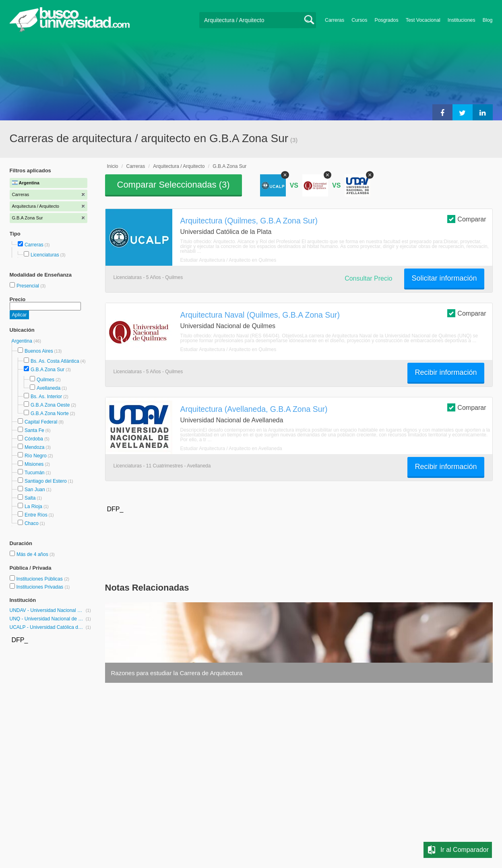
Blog (488, 20)
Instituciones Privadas (43, 587)
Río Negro (36, 456)
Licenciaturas (45, 255)
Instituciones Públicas (43, 579)
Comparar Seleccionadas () (174, 185)
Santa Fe (34, 430)
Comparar (467, 219)
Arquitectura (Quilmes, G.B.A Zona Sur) (249, 221)
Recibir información (446, 372)
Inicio (113, 166)
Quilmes (45, 380)
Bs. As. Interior (46, 397)
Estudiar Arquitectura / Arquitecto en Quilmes (228, 260)
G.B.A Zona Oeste (50, 405)
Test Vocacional (423, 20)
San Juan (35, 490)
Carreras (335, 20)
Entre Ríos (36, 515)
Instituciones (462, 20)
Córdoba (34, 439)
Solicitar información (444, 278)
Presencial (28, 286)
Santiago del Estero (46, 481)
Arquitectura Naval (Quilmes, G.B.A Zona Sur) (260, 315)
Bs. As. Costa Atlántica (55, 361)
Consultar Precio (368, 278)
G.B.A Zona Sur (48, 370)
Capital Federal (41, 422)
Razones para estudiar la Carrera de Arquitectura (177, 673)
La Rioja (33, 506)
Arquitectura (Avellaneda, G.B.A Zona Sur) (254, 409)
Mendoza (34, 447)
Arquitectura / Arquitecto (179, 166)
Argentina (23, 341)
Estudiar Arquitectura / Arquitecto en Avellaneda (231, 448)
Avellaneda (49, 388)
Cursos (359, 20)
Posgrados (386, 20)
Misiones (34, 464)
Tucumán (35, 473)
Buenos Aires (39, 351)
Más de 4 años (33, 554)
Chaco (32, 523)
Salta (30, 498)
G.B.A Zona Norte (50, 413)
